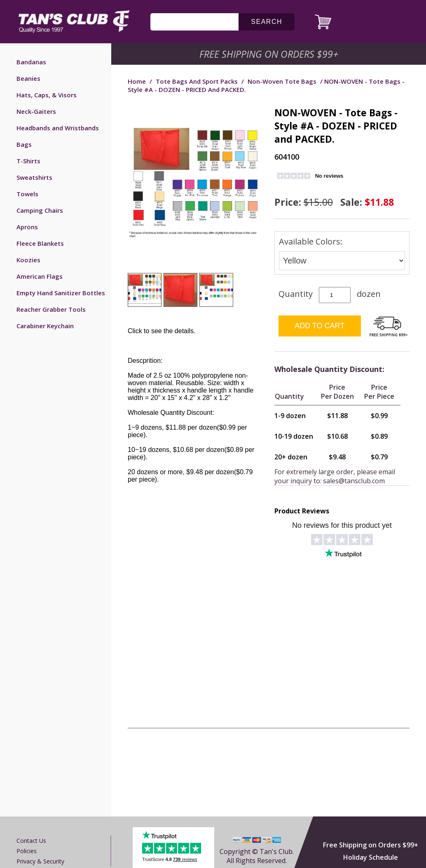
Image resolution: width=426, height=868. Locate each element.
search (267, 22)
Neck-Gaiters (36, 111)
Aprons (27, 227)
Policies (27, 851)
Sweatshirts (34, 177)
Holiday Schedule (371, 857)
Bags (24, 144)
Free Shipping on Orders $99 (270, 54)
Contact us (31, 841)
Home (137, 81)
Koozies (28, 260)
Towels (27, 194)
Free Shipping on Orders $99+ (371, 845)
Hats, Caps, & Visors (47, 95)
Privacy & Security (40, 861)
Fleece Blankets (40, 243)
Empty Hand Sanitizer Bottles (61, 293)
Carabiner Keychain (45, 326)
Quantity (296, 294)
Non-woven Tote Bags (282, 81)
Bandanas (31, 62)
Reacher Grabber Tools (51, 309)
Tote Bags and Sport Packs (197, 81)
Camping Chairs (40, 210)
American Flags (40, 276)
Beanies (28, 78)
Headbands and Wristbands (58, 128)
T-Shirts (28, 161)
